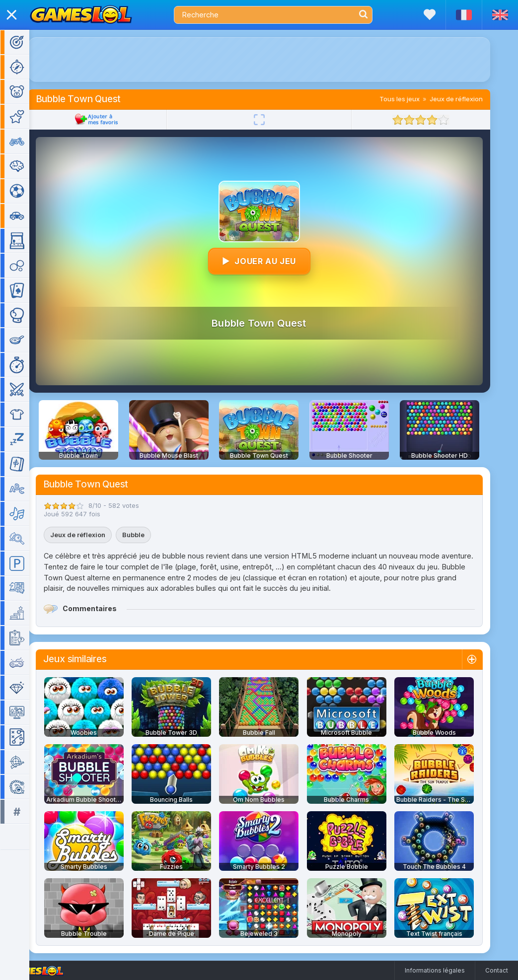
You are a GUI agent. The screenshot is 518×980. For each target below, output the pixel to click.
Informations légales (435, 970)
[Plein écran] (274, 120)
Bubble (148, 535)
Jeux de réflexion (471, 99)
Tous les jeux (414, 99)
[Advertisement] (274, 60)
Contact (497, 970)
